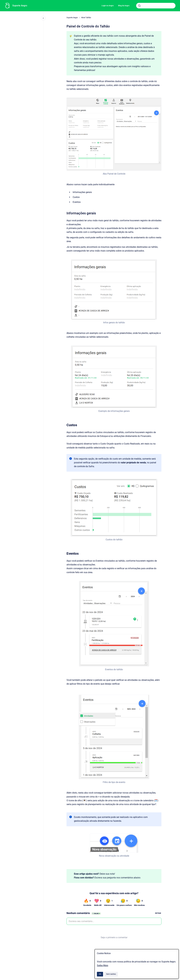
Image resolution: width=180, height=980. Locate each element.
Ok (100, 974)
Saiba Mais (103, 965)
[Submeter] (139, 6)
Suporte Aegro (20, 6)
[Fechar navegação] (43, 18)
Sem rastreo (111, 974)
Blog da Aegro (124, 6)
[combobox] (156, 6)
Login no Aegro (108, 6)
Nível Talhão (86, 18)
